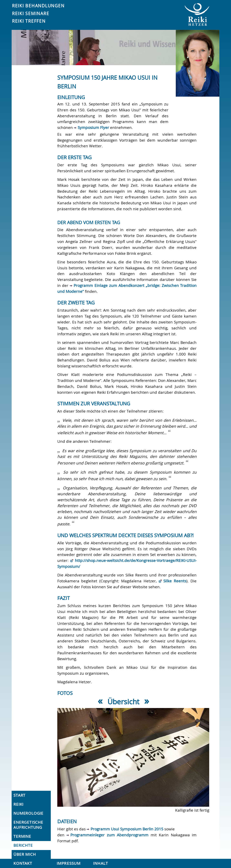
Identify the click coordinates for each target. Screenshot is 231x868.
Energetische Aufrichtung (28, 825)
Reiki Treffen (29, 21)
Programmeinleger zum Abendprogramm (109, 835)
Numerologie (28, 813)
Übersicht (123, 702)
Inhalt (101, 863)
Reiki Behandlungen (38, 6)
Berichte (23, 845)
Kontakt (23, 863)
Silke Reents (175, 581)
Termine (22, 836)
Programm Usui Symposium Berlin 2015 (127, 829)
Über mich (25, 854)
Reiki (18, 804)
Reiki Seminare (31, 13)
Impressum (69, 863)
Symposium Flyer (93, 128)
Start (19, 795)
